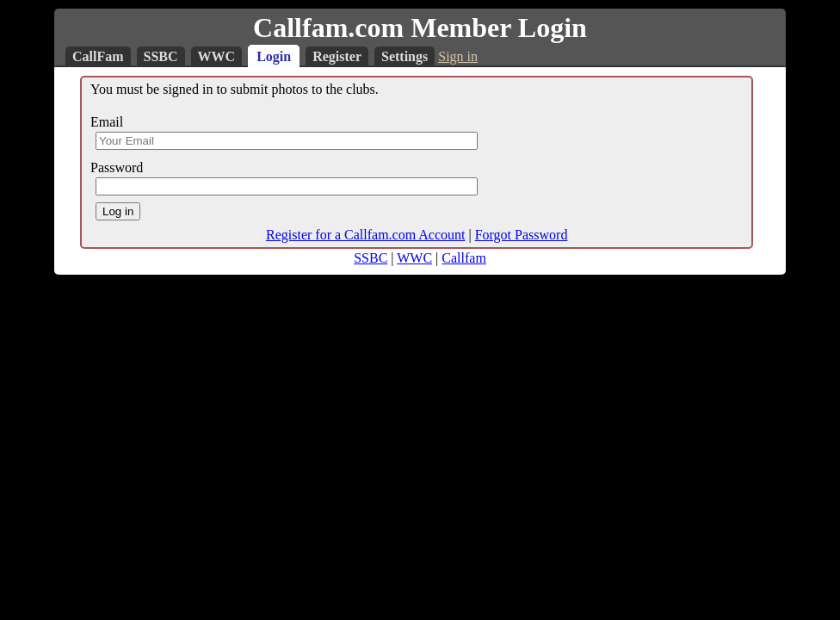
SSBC (161, 56)
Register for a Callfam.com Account (365, 235)
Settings (405, 56)
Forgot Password (522, 235)
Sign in (458, 56)
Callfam (464, 258)
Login (274, 56)
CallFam (98, 56)
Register (337, 56)
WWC (217, 56)
